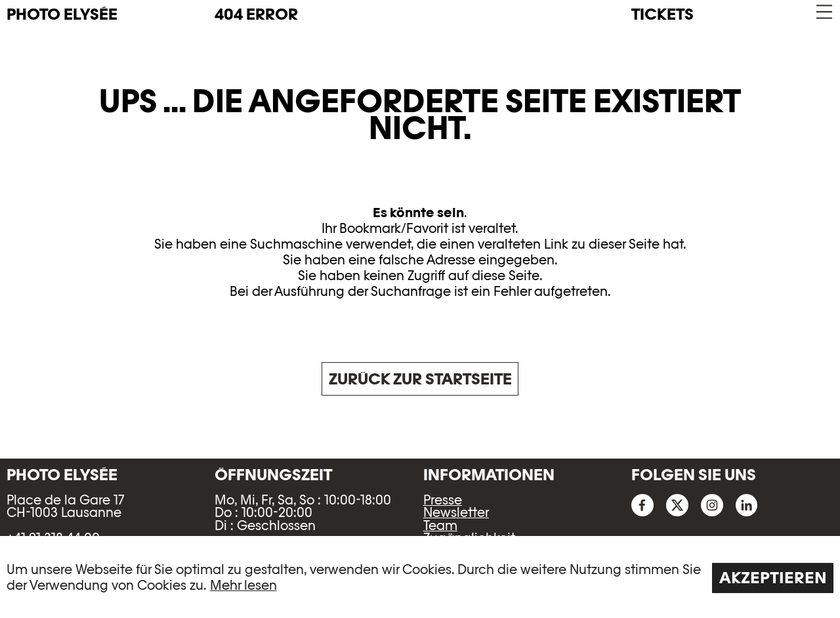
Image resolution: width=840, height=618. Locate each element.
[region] (420, 577)
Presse (443, 500)
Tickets (662, 14)
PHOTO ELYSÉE (62, 14)
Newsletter (456, 512)
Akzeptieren (773, 578)
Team (440, 525)
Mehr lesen (243, 585)
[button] (823, 12)
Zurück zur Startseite (420, 379)
